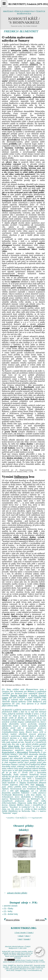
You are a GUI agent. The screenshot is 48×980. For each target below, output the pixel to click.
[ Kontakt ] (27, 939)
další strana (40, 920)
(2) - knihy (8, 911)
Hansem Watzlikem (19, 695)
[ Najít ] (20, 939)
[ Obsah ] (21, 936)
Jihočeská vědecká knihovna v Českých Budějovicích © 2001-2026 (18, 947)
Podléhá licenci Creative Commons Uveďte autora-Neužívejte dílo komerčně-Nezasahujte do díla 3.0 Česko (24, 961)
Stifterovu (21, 477)
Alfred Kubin (14, 746)
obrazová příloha (13, 920)
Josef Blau (35, 63)
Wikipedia (40, 785)
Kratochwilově (8, 752)
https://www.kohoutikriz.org (33, 970)
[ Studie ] (30, 933)
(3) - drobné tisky (11, 914)
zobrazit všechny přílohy (17, 893)
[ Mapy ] (27, 936)
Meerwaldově (22, 752)
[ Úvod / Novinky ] (21, 933)
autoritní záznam (11, 906)
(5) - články (9, 908)
